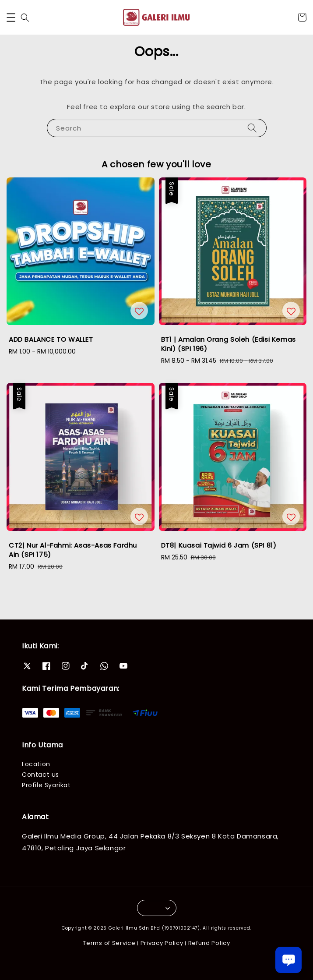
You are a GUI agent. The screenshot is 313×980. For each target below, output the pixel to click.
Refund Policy (209, 943)
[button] (11, 18)
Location (36, 764)
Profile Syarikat (46, 785)
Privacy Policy (162, 943)
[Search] (252, 128)
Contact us (40, 775)
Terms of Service (109, 943)
